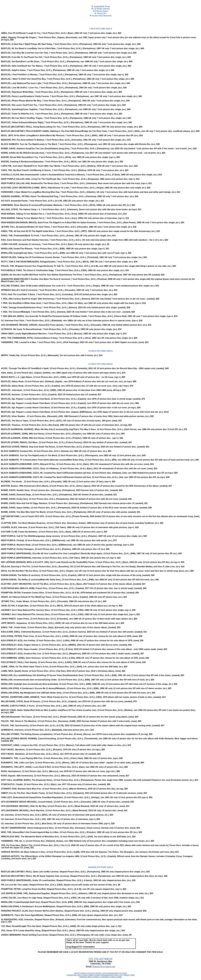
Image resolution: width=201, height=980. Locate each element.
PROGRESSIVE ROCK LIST (112, 975)
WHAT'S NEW (79, 973)
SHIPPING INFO (85, 977)
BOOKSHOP (113, 973)
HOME (119, 977)
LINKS (113, 977)
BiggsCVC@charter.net (104, 967)
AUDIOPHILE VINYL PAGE (77, 975)
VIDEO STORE (94, 975)
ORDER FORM (129, 975)
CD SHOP (123, 973)
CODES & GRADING (101, 977)
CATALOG (90, 973)
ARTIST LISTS (101, 973)
